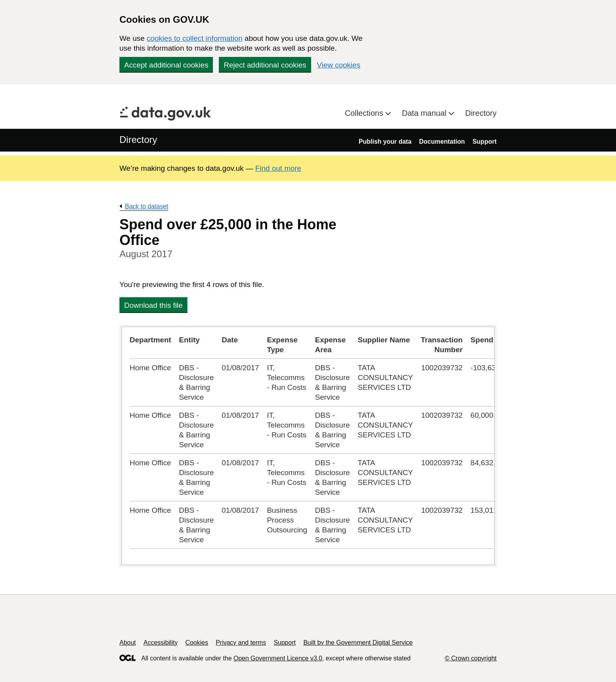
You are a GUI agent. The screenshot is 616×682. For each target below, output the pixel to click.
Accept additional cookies (166, 65)
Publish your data (385, 142)
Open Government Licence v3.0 (278, 658)
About (128, 643)
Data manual (425, 113)
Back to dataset (147, 206)
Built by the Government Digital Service (358, 643)
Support (485, 142)
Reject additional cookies (265, 65)
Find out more (278, 168)
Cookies (197, 643)
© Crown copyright (471, 658)
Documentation (442, 142)
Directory (481, 113)
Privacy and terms (241, 643)
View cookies (339, 65)
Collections (365, 113)
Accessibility (160, 643)
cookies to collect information (194, 38)
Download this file (153, 305)
